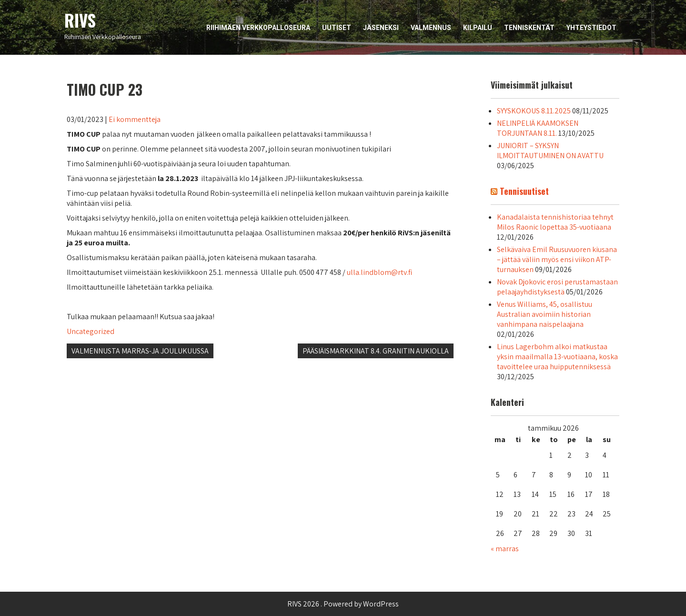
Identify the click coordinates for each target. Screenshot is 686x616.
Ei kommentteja (135, 119)
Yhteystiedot (591, 28)
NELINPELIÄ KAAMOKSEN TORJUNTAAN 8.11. (538, 128)
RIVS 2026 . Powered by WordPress (343, 604)
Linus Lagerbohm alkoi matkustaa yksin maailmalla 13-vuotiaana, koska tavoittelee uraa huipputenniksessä (557, 357)
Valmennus (431, 28)
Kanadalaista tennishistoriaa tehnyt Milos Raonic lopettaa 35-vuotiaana (555, 222)
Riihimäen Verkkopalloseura (258, 28)
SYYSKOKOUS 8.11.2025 (534, 111)
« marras (505, 549)
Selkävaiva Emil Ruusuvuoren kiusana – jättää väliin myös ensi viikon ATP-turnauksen (557, 259)
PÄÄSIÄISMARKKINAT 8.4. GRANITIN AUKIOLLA (376, 351)
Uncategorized (91, 331)
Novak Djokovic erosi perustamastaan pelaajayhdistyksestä (557, 287)
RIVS (80, 20)
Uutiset (337, 28)
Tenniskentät (529, 28)
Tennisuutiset (524, 191)
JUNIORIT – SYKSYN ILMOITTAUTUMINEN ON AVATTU (550, 151)
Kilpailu (478, 28)
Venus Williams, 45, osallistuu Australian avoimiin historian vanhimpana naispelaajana (545, 314)
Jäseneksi (381, 28)
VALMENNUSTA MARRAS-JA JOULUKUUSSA (140, 351)
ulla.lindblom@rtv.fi (380, 272)
